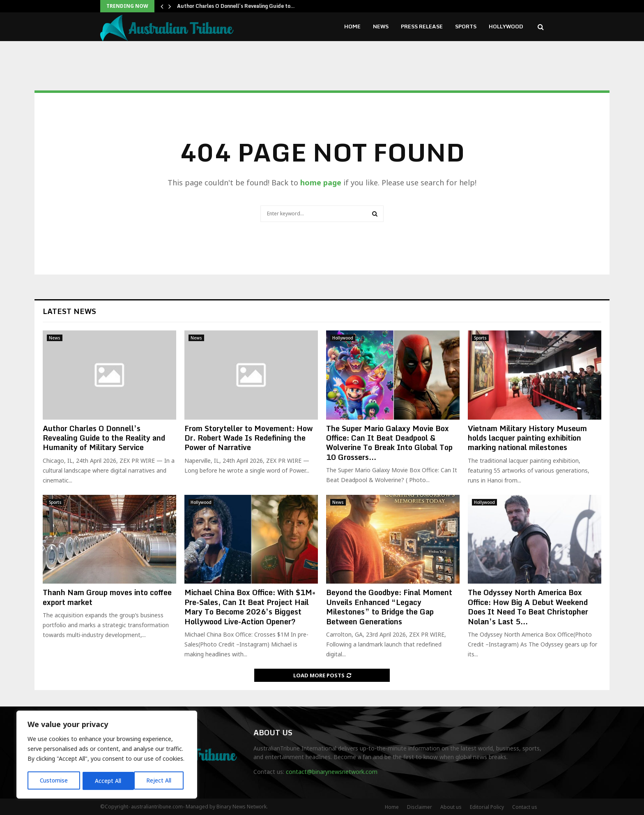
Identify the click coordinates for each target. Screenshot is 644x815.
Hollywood (506, 26)
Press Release (422, 26)
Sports (466, 26)
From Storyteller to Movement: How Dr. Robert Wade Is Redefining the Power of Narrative (248, 438)
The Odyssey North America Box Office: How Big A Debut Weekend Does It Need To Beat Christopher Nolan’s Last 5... (528, 607)
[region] (107, 755)
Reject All (108, 781)
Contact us (525, 807)
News (381, 26)
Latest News (69, 311)
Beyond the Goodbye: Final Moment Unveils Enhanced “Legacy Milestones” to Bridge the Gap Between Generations (389, 607)
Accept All (161, 781)
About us (451, 807)
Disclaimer (420, 807)
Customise (54, 781)
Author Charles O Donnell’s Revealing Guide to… (236, 6)
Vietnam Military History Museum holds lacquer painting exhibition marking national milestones (527, 438)
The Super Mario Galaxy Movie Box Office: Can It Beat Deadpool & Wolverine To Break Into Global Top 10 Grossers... (389, 443)
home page (321, 182)
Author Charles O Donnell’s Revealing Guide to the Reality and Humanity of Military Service (104, 438)
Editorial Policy (487, 807)
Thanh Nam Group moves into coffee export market (107, 597)
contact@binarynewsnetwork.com (332, 772)
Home (352, 26)
